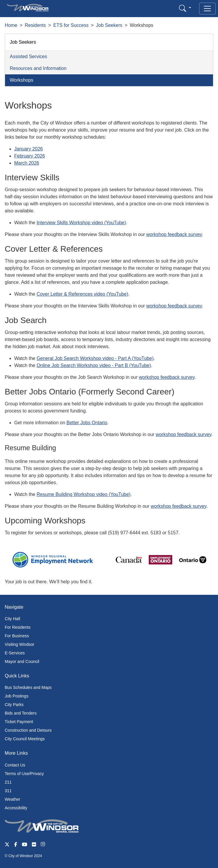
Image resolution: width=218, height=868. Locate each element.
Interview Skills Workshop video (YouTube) (81, 223)
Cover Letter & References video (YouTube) (82, 294)
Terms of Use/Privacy (24, 774)
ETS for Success (71, 25)
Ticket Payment (19, 722)
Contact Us (15, 765)
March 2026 (27, 163)
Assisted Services (28, 56)
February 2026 (30, 156)
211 (8, 782)
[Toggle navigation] (207, 9)
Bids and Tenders (21, 713)
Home (11, 25)
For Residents (18, 627)
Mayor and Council (22, 661)
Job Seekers (109, 25)
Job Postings (17, 696)
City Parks (14, 705)
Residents (35, 25)
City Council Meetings (25, 739)
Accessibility (16, 808)
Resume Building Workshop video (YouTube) (84, 494)
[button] (185, 8)
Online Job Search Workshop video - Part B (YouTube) (94, 365)
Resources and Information (38, 68)
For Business (17, 636)
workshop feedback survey (174, 234)
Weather (13, 799)
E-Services (15, 653)
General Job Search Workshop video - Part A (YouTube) (95, 358)
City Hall (12, 619)
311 (8, 791)
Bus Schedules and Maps (28, 687)
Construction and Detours (28, 730)
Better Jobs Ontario (87, 423)
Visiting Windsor (19, 644)
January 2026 (29, 149)
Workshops (22, 80)
